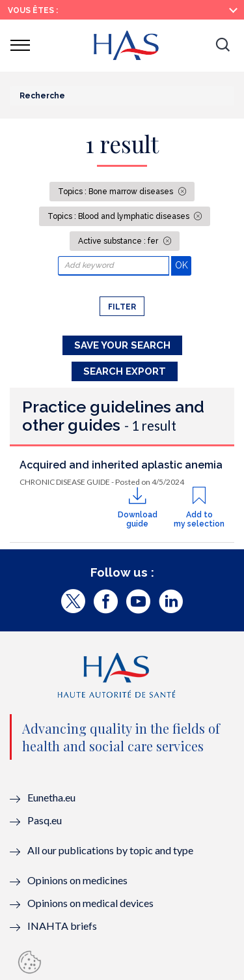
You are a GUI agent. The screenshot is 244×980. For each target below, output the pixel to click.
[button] (223, 46)
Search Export (125, 371)
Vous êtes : (33, 10)
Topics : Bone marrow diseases (116, 192)
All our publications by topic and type (110, 850)
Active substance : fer (119, 241)
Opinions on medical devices (90, 903)
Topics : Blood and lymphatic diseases (119, 216)
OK (183, 265)
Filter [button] (122, 307)
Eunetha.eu (51, 797)
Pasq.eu (45, 820)
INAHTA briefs (62, 926)
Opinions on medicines (77, 880)
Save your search (122, 345)
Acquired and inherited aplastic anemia (121, 465)
